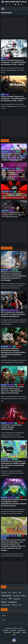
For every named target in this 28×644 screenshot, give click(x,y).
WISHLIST (20, 192)
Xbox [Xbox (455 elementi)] (20, 605)
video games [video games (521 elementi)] (6, 605)
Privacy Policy (22, 630)
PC (22, 152)
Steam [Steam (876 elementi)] (4, 602)
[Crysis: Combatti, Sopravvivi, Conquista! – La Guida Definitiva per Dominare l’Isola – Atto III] (14, 48)
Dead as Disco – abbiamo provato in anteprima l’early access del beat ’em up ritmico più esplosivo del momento (13, 157)
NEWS (18, 152)
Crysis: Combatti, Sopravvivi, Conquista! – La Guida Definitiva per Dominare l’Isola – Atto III (14, 62)
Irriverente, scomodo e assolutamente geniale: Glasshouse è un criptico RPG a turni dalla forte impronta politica (13, 353)
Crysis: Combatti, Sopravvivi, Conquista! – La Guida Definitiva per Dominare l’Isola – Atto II (14, 99)
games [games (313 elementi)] (10, 593)
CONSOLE (4, 385)
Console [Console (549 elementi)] (4, 593)
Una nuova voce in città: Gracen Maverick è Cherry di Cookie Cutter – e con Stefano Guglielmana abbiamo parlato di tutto (14, 175)
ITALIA (4, 620)
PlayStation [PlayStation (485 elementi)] (17, 599)
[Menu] (3, 9)
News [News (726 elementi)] (24, 596)
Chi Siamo (5, 630)
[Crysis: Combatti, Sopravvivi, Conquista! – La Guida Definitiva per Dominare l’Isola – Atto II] (14, 85)
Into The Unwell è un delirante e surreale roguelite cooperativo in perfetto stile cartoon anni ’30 (14, 196)
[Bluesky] (19, 4)
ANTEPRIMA (5, 152)
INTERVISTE (12, 168)
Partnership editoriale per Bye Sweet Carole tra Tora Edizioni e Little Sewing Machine (13, 215)
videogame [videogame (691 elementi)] (13, 602)
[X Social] (7, 4)
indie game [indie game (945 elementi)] (6, 596)
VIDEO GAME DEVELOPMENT (12, 310)
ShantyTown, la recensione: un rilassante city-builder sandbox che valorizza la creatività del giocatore (13, 464)
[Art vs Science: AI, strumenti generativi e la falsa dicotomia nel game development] (14, 300)
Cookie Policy (8, 632)
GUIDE (7, 58)
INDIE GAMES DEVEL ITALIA (16, 2)
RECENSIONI (15, 270)
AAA (3, 58)
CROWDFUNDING (5, 536)
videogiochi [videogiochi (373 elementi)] (14, 605)
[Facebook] (10, 4)
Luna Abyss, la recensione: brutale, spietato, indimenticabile (11, 427)
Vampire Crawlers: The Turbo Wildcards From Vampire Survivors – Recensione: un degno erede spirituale (12, 390)
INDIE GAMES (12, 152)
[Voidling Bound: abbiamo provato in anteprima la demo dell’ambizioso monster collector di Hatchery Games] (14, 487)
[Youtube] (16, 4)
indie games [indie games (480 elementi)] (16, 596)
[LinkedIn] (22, 4)
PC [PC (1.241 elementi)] (10, 599)
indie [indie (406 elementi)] (20, 593)
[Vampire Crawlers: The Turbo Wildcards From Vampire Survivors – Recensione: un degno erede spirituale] (14, 375)
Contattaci (13, 630)
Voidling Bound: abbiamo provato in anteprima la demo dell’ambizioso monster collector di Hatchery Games (14, 503)
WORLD (4, 616)
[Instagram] (13, 4)
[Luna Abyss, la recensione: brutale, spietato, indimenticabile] (14, 413)
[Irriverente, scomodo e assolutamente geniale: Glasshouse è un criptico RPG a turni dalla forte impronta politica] (14, 336)
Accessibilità (17, 632)
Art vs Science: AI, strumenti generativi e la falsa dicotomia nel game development (13, 314)
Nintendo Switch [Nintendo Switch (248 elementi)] (4, 599)
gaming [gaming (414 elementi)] (15, 593)
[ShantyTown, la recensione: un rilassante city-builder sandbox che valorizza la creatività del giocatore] (14, 449)
